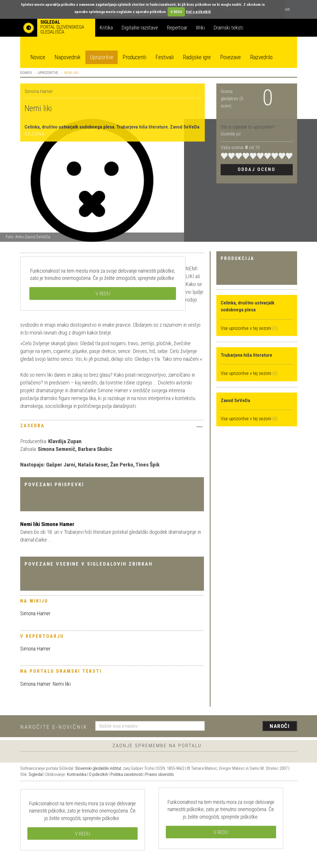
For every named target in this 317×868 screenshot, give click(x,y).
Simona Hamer (35, 613)
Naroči (280, 726)
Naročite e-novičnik (54, 727)
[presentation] (254, 726)
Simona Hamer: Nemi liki (45, 684)
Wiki (200, 28)
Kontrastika (77, 774)
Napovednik (67, 57)
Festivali (165, 57)
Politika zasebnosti (127, 774)
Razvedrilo (261, 57)
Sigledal (36, 774)
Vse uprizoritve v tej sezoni (246, 328)
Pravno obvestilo (160, 774)
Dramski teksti (228, 28)
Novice (38, 57)
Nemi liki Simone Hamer (47, 524)
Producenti (134, 57)
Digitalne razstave (140, 28)
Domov (26, 73)
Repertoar (177, 28)
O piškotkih (98, 774)
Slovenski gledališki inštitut (98, 768)
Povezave (230, 57)
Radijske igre (197, 57)
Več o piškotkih (198, 12)
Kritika (106, 28)
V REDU (176, 12)
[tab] (112, 427)
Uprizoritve (102, 57)
